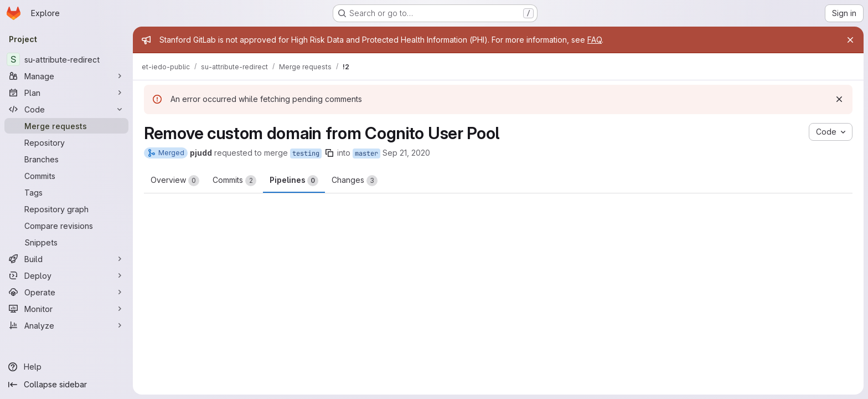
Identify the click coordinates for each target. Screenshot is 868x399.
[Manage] (66, 76)
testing (306, 154)
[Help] (66, 367)
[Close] (850, 40)
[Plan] (66, 93)
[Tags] (66, 192)
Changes (355, 181)
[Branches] (66, 159)
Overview (175, 181)
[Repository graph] (66, 209)
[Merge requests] (66, 126)
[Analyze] (66, 325)
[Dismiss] (839, 99)
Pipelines (294, 181)
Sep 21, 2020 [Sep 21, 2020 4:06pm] (406, 153)
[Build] (66, 259)
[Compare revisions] (66, 226)
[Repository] (66, 142)
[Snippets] (66, 242)
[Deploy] (66, 275)
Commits (234, 181)
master (366, 154)
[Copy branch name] (329, 153)
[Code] (66, 109)
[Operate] (66, 292)
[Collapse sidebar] (66, 385)
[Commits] (66, 176)
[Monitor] (66, 309)
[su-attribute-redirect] (66, 59)
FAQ (595, 40)
